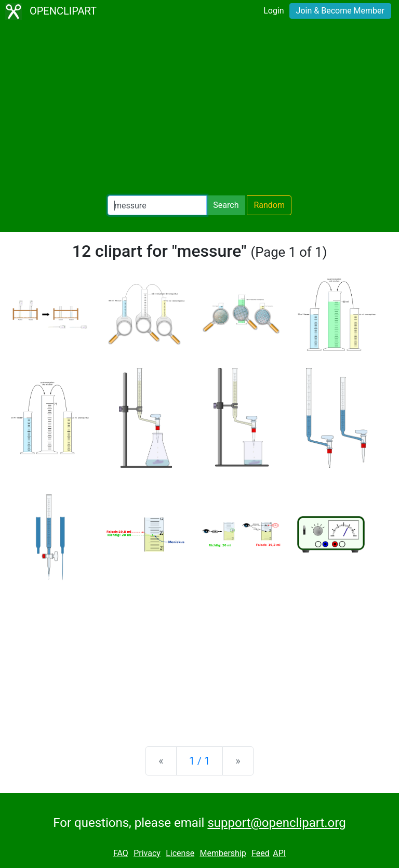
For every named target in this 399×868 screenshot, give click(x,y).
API (279, 853)
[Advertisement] (199, 109)
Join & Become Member (340, 11)
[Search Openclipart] (157, 205)
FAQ (121, 853)
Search (226, 205)
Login (274, 11)
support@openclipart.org (276, 823)
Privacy (147, 853)
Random (269, 205)
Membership (223, 853)
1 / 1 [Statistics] (200, 761)
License (180, 853)
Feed (261, 853)
